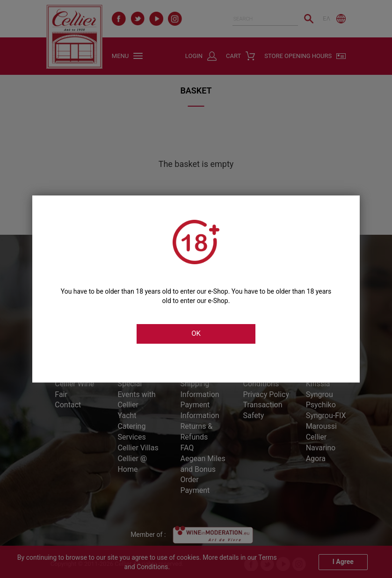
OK (196, 333)
